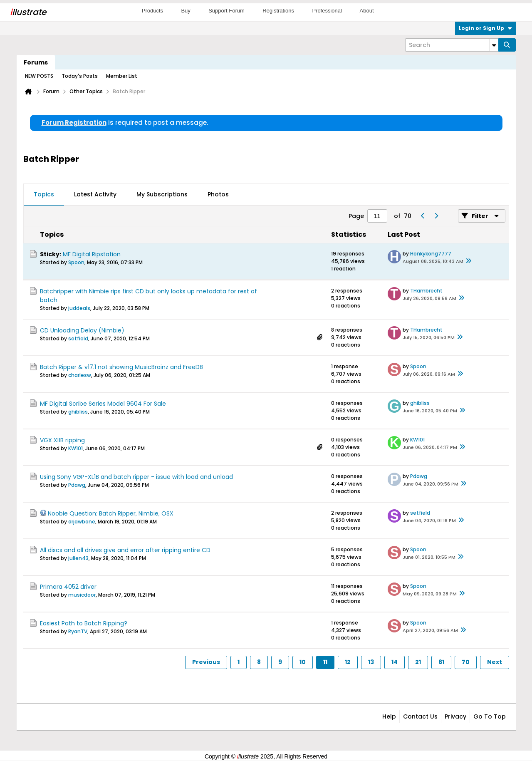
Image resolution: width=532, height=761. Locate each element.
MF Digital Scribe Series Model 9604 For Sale (103, 404)
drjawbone (82, 522)
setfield (78, 338)
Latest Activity (95, 194)
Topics (44, 194)
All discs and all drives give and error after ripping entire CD (125, 550)
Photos (218, 194)
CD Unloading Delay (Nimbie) (82, 330)
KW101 (75, 448)
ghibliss (78, 412)
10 (303, 662)
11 (325, 662)
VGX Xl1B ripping (62, 440)
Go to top (490, 716)
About (367, 11)
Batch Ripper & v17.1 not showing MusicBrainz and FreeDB (121, 367)
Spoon (76, 262)
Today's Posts (80, 76)
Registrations (278, 11)
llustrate (28, 12)
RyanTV (78, 631)
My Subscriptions (162, 194)
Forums (36, 62)
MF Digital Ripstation (92, 254)
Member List (122, 76)
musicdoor (82, 595)
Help (389, 716)
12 (348, 662)
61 (441, 662)
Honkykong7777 (431, 254)
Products (152, 11)
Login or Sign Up (486, 28)
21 (418, 662)
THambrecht (426, 291)
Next (495, 662)
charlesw (80, 375)
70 (466, 662)
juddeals (79, 308)
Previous (206, 662)
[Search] (452, 45)
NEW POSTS (39, 76)
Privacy (455, 716)
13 (371, 662)
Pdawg (77, 485)
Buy (186, 11)
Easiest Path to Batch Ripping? (84, 623)
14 (395, 662)
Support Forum (226, 11)
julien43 (78, 558)
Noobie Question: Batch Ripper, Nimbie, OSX (111, 513)
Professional (327, 11)
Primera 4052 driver (68, 587)
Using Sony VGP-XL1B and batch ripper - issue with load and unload (136, 477)
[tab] (44, 195)
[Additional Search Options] (494, 45)
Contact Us (420, 716)
